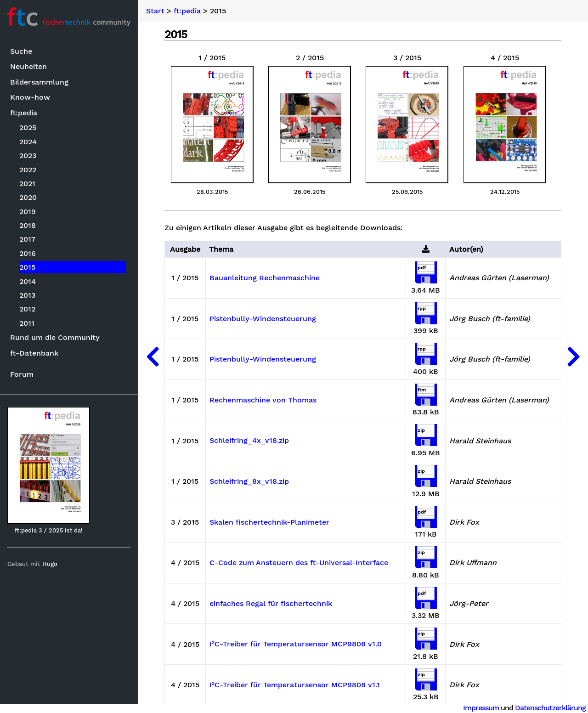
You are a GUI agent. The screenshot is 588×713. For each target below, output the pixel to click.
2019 (28, 212)
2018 (28, 225)
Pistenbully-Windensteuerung (263, 319)
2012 (27, 309)
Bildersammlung (39, 82)
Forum (22, 374)
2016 (28, 253)
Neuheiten (28, 66)
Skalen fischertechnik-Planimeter (269, 522)
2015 (27, 267)
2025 (28, 127)
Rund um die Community (55, 337)
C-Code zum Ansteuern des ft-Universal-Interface (299, 563)
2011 (27, 323)
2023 (28, 156)
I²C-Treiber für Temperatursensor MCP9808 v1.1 (295, 685)
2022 (28, 170)
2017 (27, 239)
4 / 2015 (505, 58)
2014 (28, 281)
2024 (28, 142)
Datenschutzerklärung (550, 708)
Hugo (50, 564)
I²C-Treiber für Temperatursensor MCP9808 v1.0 (296, 644)
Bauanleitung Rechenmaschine (265, 278)
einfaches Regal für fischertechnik (271, 604)
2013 (27, 295)
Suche (21, 51)
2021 (27, 184)
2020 (28, 197)
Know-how (30, 97)
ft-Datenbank (34, 353)
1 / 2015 (212, 58)
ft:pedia (24, 113)
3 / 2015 (407, 58)
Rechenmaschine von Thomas (263, 400)
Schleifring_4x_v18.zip (249, 441)
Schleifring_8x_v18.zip (249, 481)
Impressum (481, 708)
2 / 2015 (310, 58)
